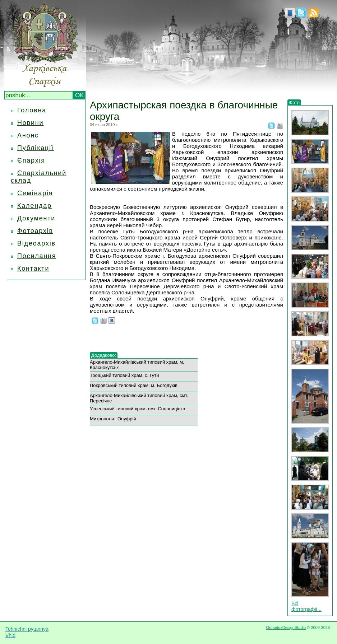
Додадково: (104, 355)
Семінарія (35, 193)
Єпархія (31, 160)
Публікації (36, 148)
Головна (32, 110)
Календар (34, 206)
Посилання (37, 256)
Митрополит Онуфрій (113, 419)
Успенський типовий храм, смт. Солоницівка (137, 409)
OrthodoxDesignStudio (286, 627)
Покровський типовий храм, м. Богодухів (134, 385)
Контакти (33, 269)
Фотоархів (35, 231)
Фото (294, 102)
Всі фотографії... (306, 606)
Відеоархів (36, 243)
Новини (30, 123)
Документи (36, 218)
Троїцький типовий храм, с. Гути (124, 375)
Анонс (28, 135)
